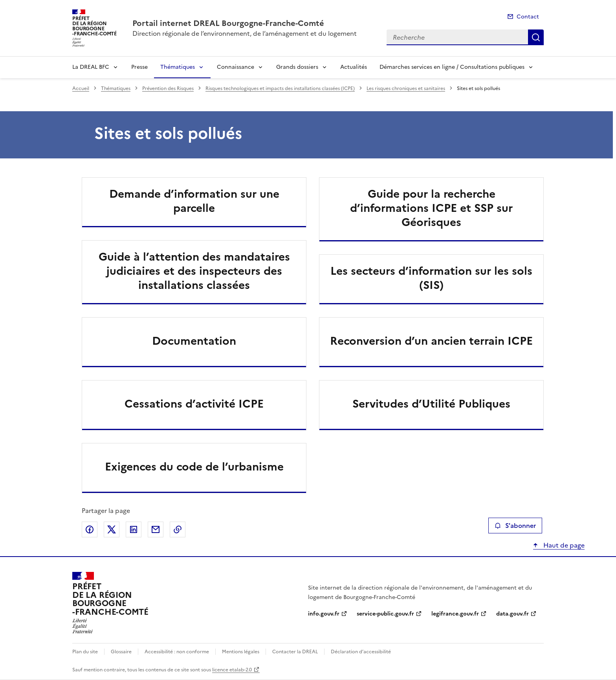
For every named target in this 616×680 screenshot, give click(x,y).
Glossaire (121, 652)
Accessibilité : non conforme (177, 652)
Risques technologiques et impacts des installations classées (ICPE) (280, 88)
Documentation (194, 341)
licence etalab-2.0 (232, 670)
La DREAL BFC (91, 67)
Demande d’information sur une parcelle (194, 201)
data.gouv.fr (512, 614)
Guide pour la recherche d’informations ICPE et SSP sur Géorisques (431, 208)
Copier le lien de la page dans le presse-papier (178, 529)
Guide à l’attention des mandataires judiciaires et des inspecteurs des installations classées (194, 271)
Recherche (536, 37)
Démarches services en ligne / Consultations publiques (452, 67)
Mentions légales (241, 652)
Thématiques (178, 67)
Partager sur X (112, 529)
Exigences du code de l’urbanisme (194, 467)
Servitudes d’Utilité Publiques (431, 404)
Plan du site (85, 652)
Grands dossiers (297, 67)
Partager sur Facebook (90, 529)
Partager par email (156, 529)
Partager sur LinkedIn (134, 529)
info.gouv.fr (324, 614)
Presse (139, 67)
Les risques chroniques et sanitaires (406, 88)
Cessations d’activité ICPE (194, 404)
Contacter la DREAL (295, 652)
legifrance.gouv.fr (455, 614)
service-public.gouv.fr (385, 614)
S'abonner (515, 526)
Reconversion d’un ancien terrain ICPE (431, 341)
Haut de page (563, 545)
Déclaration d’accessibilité (361, 652)
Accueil (81, 88)
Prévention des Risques (168, 88)
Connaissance (236, 67)
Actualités (354, 67)
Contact (528, 17)
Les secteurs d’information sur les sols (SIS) (431, 278)
